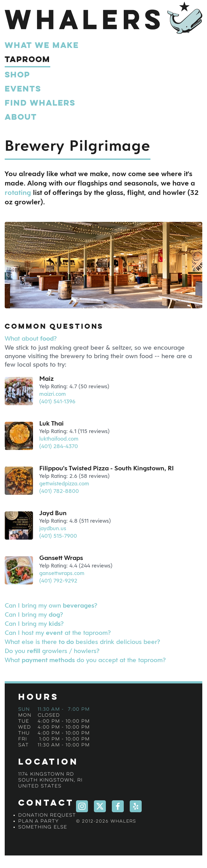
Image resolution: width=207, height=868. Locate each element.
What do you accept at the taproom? (85, 660)
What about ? (31, 338)
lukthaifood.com (59, 439)
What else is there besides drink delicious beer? (82, 642)
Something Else (43, 827)
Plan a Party (39, 821)
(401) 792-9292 (58, 581)
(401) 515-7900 (58, 536)
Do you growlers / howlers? (52, 651)
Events (23, 89)
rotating (18, 193)
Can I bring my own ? (51, 605)
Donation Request (47, 815)
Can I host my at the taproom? (58, 633)
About (21, 118)
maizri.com (53, 394)
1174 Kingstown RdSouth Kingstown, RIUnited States (50, 780)
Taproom (27, 60)
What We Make (42, 46)
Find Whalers (40, 103)
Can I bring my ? (34, 614)
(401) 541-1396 (57, 401)
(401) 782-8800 (59, 491)
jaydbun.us (53, 528)
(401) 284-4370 (59, 446)
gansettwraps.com (62, 573)
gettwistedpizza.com (64, 484)
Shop (17, 75)
